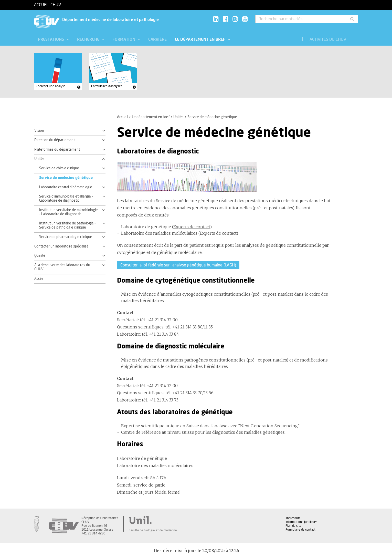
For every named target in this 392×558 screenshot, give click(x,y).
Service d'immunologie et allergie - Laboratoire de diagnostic (66, 199)
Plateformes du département (57, 150)
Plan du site (294, 526)
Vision (39, 131)
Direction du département (55, 140)
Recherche (89, 39)
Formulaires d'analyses (107, 86)
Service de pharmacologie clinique (66, 237)
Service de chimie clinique (59, 168)
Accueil (123, 117)
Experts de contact (192, 227)
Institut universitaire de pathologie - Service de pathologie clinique (67, 225)
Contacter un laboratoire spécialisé (61, 246)
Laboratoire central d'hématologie (66, 187)
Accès (39, 279)
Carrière (157, 39)
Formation (124, 39)
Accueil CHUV (47, 5)
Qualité (40, 256)
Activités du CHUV (328, 39)
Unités (178, 117)
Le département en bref (201, 39)
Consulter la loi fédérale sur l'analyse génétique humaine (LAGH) (178, 265)
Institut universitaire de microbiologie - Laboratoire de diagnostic (68, 212)
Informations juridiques (301, 522)
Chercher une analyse (51, 86)
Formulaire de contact (300, 530)
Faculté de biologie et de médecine (153, 530)
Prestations (51, 39)
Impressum (293, 518)
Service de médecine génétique (66, 178)
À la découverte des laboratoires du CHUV (62, 267)
